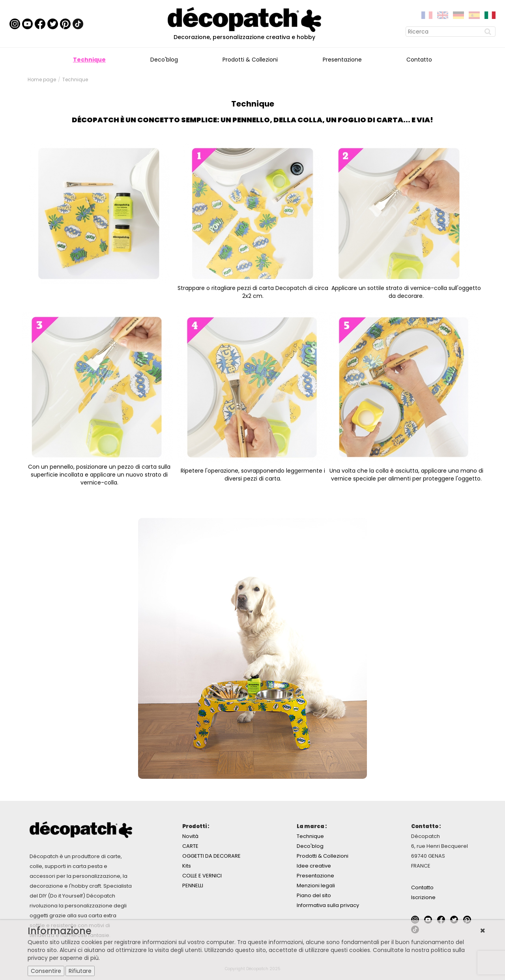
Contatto (419, 60)
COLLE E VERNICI (202, 876)
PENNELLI (193, 886)
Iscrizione (423, 897)
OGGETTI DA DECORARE (211, 856)
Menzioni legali (316, 886)
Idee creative (314, 866)
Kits (187, 866)
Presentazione (342, 60)
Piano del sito (314, 895)
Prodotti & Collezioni (250, 60)
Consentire (46, 971)
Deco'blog (164, 60)
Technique (89, 60)
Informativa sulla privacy (328, 905)
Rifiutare (80, 971)
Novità (190, 836)
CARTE (190, 846)
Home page (42, 79)
